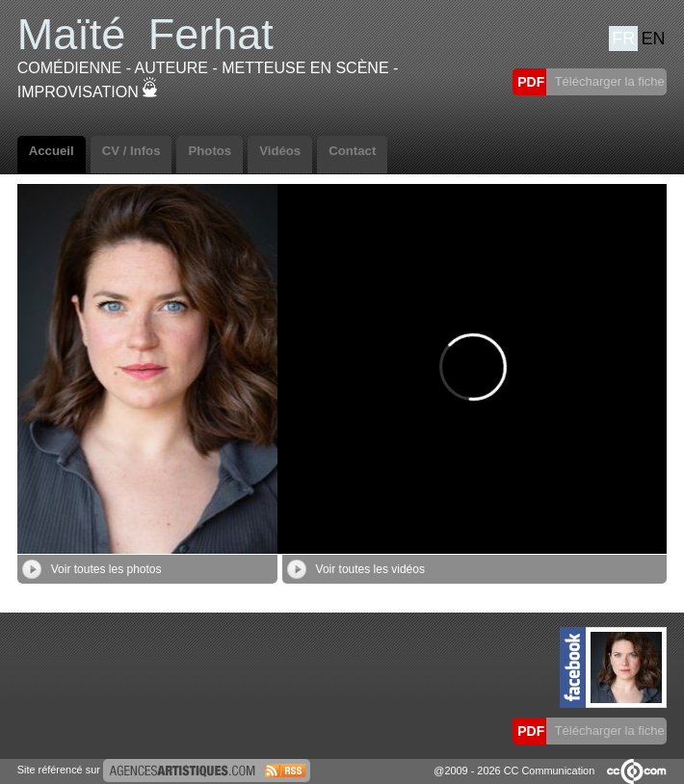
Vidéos (280, 151)
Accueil (52, 151)
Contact (352, 151)
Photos (210, 151)
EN (654, 39)
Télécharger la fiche (608, 81)
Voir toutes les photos (92, 569)
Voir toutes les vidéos (356, 569)
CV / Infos (132, 151)
